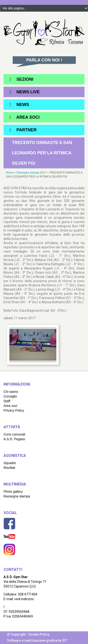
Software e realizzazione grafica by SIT (37, 640)
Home (10, 173)
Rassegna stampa (17, 496)
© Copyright (16, 634)
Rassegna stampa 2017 (31, 173)
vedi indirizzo (24, 599)
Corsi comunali (14, 434)
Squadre (10, 463)
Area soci (10, 406)
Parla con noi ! (44, 60)
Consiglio (10, 396)
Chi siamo (11, 392)
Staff (7, 401)
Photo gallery (13, 492)
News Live (28, 92)
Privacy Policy (14, 410)
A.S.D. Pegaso (14, 439)
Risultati (9, 468)
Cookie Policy (39, 634)
